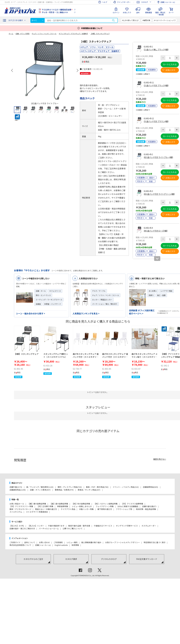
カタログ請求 (71, 559)
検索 (113, 20)
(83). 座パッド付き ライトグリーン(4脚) (159, 194)
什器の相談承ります (56, 526)
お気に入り (127, 12)
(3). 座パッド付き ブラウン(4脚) (156, 121)
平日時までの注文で (57, 10)
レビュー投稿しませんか (82, 506)
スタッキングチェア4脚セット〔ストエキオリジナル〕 (56, 355)
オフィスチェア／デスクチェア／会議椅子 (101, 51)
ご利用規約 (58, 542)
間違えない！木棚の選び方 (46, 509)
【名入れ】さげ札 (17, 526)
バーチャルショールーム (49, 528)
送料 (138, 12)
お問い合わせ (44, 542)
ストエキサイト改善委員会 (37, 512)
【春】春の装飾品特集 (37, 504)
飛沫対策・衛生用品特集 (146, 509)
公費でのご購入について (73, 528)
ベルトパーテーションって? (165, 20)
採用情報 (75, 545)
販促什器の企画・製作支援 (79, 526)
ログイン (116, 12)
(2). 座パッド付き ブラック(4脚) (156, 85)
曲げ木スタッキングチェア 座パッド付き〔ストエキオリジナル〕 (86, 357)
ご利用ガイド (15, 542)
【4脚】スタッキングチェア (26, 354)
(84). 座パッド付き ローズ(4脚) (156, 231)
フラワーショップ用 (124, 509)
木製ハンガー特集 (86, 509)
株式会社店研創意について (20, 545)
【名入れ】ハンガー (36, 526)
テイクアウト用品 (68, 509)
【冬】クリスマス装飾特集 (132, 504)
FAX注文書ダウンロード (147, 559)
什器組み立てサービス (103, 526)
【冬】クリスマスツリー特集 (21, 506)
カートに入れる (170, 64)
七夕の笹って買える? (131, 20)
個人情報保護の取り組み (91, 542)
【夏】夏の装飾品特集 (59, 504)
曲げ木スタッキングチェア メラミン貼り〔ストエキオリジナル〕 (145, 357)
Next (77, 70)
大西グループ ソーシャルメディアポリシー (122, 542)
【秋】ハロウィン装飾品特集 (106, 504)
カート (171, 12)
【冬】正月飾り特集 (45, 506)
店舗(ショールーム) (43, 545)
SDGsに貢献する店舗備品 (128, 506)
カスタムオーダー (149, 526)
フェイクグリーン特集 (105, 506)
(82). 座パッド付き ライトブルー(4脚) (158, 157)
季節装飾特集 (63, 506)
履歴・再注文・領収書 (160, 13)
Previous (12, 70)
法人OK (55, 12)
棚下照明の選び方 (105, 509)
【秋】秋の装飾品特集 (81, 504)
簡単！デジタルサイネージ (20, 509)
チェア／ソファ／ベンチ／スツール (98, 47)
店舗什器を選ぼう (149, 506)
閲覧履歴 (149, 12)
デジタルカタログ (109, 559)
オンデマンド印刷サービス (127, 526)
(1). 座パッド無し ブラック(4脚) (156, 50)
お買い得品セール (17, 504)
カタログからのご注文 (33, 559)
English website (61, 545)
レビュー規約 (72, 542)
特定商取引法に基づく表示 (155, 542)
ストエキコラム (16, 512)
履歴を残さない (160, 459)
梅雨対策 (147, 20)
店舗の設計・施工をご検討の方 (22, 528)
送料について (30, 542)
